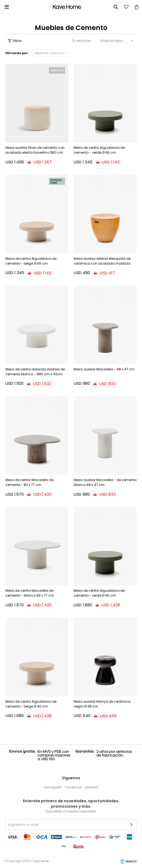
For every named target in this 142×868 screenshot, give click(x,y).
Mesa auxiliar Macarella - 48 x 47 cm (104, 369)
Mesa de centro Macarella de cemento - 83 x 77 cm (29, 482)
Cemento (49, 53)
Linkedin (92, 787)
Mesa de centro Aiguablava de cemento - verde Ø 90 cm (99, 593)
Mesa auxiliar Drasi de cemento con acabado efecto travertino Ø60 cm (35, 150)
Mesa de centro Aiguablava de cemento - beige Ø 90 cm (31, 704)
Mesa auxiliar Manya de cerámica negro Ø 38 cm (102, 704)
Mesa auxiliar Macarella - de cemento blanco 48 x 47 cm (105, 482)
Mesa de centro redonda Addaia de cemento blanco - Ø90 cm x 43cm (35, 372)
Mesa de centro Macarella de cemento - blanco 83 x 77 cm (30, 593)
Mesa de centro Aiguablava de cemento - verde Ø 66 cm (99, 150)
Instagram (53, 787)
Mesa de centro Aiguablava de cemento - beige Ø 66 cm (31, 261)
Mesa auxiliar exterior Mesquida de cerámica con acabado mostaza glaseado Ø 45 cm (102, 262)
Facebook (73, 787)
